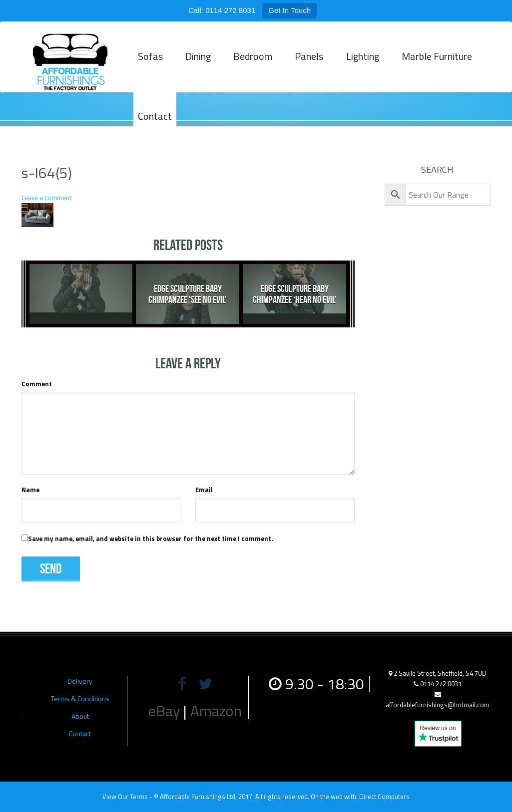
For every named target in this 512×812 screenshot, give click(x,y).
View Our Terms (125, 797)
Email (204, 490)
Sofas (150, 62)
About (80, 716)
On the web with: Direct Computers (360, 797)
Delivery (80, 681)
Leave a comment (46, 198)
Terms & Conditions (80, 698)
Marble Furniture (434, 62)
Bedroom (252, 62)
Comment (37, 384)
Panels (307, 62)
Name (30, 490)
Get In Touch (289, 10)
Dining (198, 62)
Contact (155, 122)
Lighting (360, 62)
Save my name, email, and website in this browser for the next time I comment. (151, 539)
